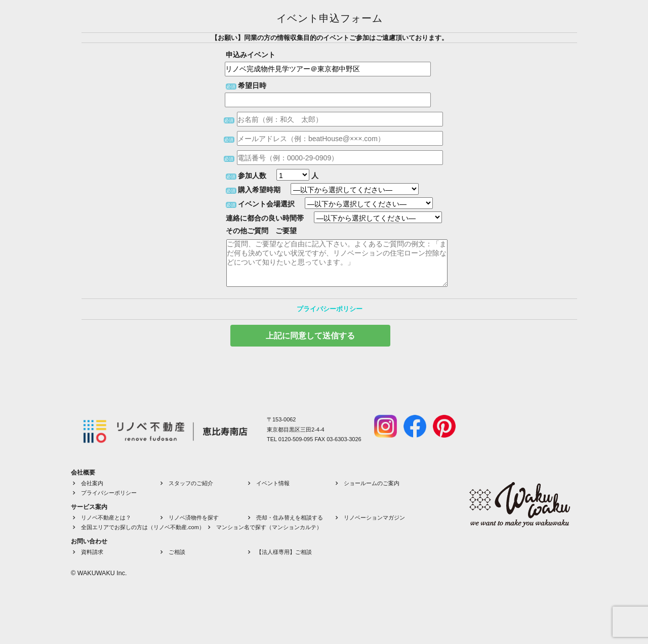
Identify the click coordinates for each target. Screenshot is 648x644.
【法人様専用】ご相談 (284, 552)
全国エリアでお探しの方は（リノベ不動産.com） (143, 527)
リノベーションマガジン (374, 518)
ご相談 (177, 552)
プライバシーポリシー (330, 309)
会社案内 (92, 483)
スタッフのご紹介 (191, 483)
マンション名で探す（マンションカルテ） (269, 527)
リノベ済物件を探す (194, 518)
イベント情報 (273, 483)
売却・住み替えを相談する (290, 518)
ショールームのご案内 (372, 483)
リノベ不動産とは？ (106, 518)
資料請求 (92, 552)
